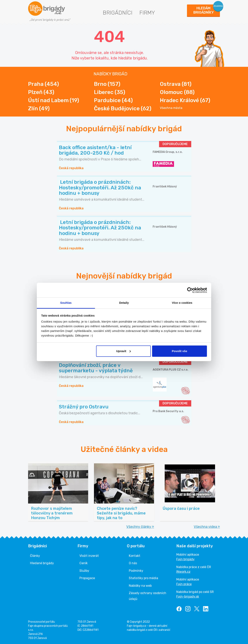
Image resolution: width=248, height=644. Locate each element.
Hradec (185, 100)
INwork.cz (183, 572)
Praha (43, 84)
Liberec (110, 92)
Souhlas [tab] (66, 303)
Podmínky (136, 571)
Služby (84, 571)
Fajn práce (184, 584)
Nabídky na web (140, 586)
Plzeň (41, 92)
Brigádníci (118, 13)
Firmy (147, 13)
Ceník (84, 563)
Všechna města (171, 108)
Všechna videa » (207, 527)
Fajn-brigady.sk (188, 597)
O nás (133, 563)
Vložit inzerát (89, 556)
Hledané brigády (42, 563)
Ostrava (176, 84)
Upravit (124, 351)
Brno (107, 84)
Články (35, 556)
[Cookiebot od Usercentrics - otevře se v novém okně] (190, 290)
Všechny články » (140, 527)
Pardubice (113, 100)
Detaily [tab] (124, 303)
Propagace (87, 578)
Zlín (39, 108)
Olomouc (177, 92)
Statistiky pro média (143, 578)
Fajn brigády (185, 559)
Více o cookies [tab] (182, 303)
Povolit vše (180, 351)
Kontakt (135, 556)
